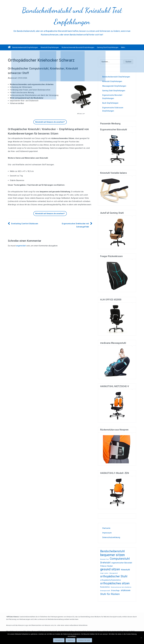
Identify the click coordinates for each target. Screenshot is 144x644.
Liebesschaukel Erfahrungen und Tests (116, 518)
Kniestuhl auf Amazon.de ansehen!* (50, 122)
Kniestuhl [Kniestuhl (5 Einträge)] (125, 570)
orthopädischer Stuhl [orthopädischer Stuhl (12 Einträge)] (114, 576)
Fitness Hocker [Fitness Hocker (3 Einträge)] (106, 566)
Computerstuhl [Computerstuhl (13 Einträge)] (120, 559)
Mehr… (124, 47)
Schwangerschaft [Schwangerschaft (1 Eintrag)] (105, 591)
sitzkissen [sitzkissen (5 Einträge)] (126, 590)
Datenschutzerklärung (111, 537)
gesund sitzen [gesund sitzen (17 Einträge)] (110, 569)
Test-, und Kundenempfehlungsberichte (109, 518)
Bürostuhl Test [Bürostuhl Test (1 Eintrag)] (104, 559)
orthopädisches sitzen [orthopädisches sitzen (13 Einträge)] (115, 583)
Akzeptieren (59, 640)
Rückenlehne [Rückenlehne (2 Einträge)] (105, 587)
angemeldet (21, 246)
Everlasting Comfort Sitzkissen (25, 224)
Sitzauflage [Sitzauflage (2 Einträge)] (115, 591)
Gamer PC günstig (112, 518)
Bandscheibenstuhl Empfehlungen (25, 47)
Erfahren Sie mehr (84, 640)
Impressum (107, 533)
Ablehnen (70, 640)
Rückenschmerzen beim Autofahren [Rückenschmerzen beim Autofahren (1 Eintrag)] (121, 587)
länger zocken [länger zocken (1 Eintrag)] (104, 573)
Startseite (106, 528)
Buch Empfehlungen (110, 103)
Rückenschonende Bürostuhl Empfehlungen (78, 47)
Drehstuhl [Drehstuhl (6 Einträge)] (105, 563)
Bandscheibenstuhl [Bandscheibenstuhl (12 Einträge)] (112, 551)
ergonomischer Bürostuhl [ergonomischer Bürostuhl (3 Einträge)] (122, 563)
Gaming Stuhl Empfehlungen (108, 47)
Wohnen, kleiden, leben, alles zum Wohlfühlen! (103, 518)
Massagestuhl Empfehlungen (114, 86)
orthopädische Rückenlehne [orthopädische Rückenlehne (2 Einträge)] (111, 580)
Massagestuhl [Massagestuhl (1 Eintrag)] (114, 573)
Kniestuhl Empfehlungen (50, 47)
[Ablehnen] (141, 638)
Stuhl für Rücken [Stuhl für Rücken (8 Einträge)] (110, 594)
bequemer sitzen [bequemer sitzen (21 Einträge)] (113, 555)
